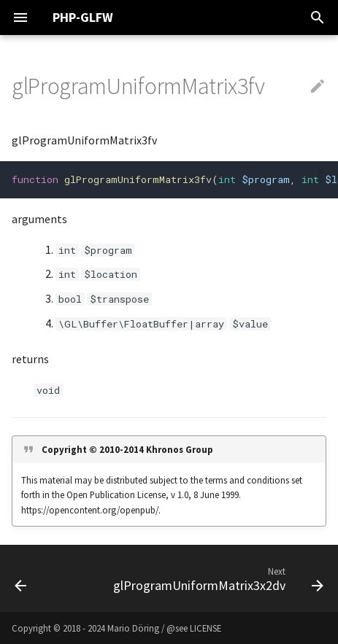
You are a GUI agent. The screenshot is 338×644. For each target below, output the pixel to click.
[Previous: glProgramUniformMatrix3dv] (21, 578)
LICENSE (206, 628)
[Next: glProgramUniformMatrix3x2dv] (216, 578)
